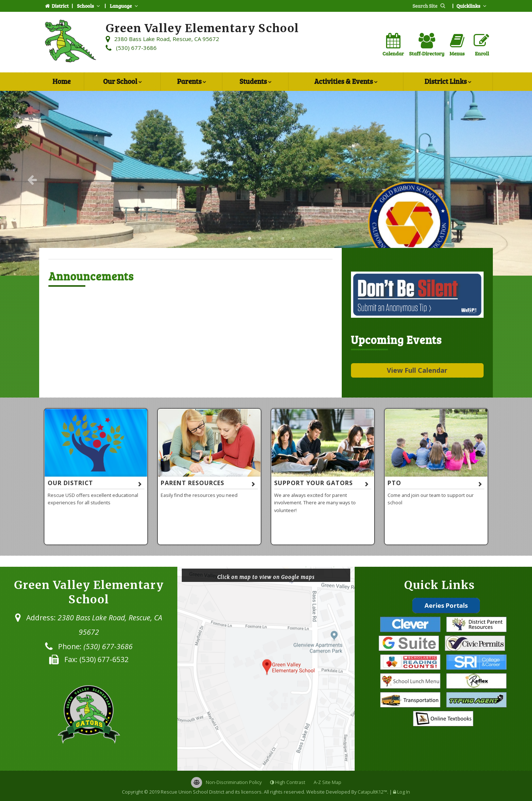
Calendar (393, 45)
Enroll (481, 45)
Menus (457, 45)
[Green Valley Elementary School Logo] (71, 42)
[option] (266, 183)
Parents (191, 82)
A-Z (328, 782)
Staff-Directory (427, 45)
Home (62, 81)
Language (125, 6)
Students (255, 82)
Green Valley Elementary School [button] (238, 239)
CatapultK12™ (372, 792)
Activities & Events (346, 82)
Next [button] (500, 180)
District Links (448, 82)
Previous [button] (32, 180)
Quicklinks (472, 6)
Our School (122, 82)
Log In (404, 792)
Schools (89, 6)
